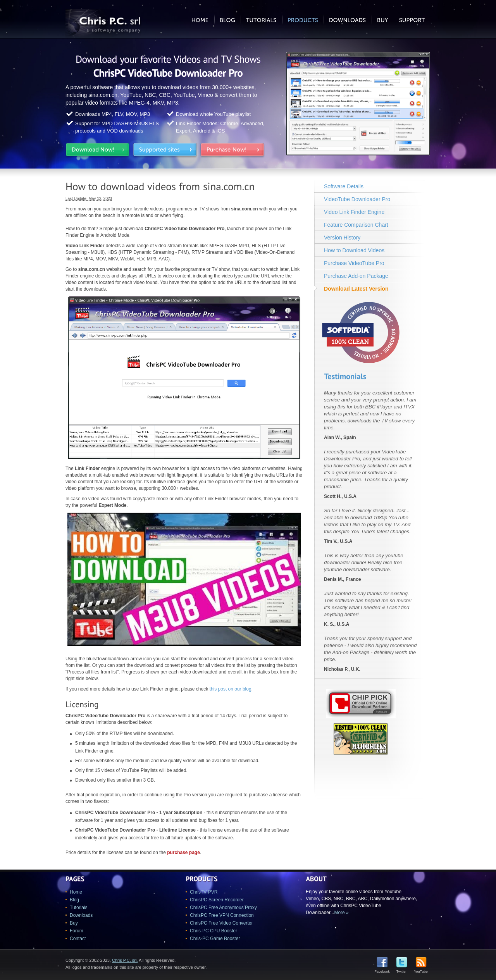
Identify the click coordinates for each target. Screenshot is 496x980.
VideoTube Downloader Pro (357, 199)
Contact (78, 939)
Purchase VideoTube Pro (354, 263)
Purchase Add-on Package (356, 276)
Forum (77, 931)
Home (76, 892)
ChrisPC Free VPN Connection (222, 915)
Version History (342, 238)
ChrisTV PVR (204, 892)
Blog (74, 900)
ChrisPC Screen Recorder (217, 900)
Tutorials (79, 908)
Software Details (344, 186)
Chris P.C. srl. (125, 960)
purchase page (183, 853)
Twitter (402, 970)
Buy (74, 923)
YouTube (421, 970)
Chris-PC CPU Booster (214, 931)
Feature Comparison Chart (356, 225)
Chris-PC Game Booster (215, 939)
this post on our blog (231, 689)
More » (341, 913)
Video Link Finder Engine (354, 212)
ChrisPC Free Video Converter (221, 923)
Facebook (382, 970)
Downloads (81, 915)
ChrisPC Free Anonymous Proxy (223, 908)
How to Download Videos (354, 250)
